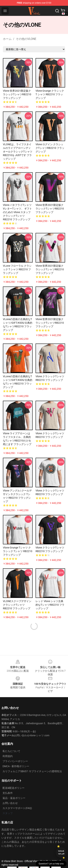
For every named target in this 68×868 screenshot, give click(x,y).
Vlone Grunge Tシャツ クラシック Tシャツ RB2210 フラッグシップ (18, 551)
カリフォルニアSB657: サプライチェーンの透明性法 (32, 771)
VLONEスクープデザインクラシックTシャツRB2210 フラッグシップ (17, 605)
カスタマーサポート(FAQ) (17, 808)
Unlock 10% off (61, 852)
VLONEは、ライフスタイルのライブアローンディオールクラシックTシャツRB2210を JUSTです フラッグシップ (18, 152)
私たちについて (11, 751)
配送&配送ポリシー (14, 788)
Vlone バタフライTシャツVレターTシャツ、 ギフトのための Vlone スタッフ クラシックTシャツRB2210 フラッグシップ (17, 212)
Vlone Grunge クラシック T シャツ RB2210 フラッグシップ (50, 94)
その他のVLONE (26, 39)
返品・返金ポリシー (14, 798)
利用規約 (8, 756)
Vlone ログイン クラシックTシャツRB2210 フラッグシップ (50, 148)
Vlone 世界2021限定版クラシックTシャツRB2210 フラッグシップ (17, 94)
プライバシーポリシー (15, 761)
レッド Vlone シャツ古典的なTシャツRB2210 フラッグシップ (50, 605)
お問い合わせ (10, 803)
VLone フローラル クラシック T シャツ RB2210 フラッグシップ (17, 269)
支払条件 (8, 793)
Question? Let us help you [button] (51, 864)
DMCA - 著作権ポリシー (16, 766)
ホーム (7, 39)
